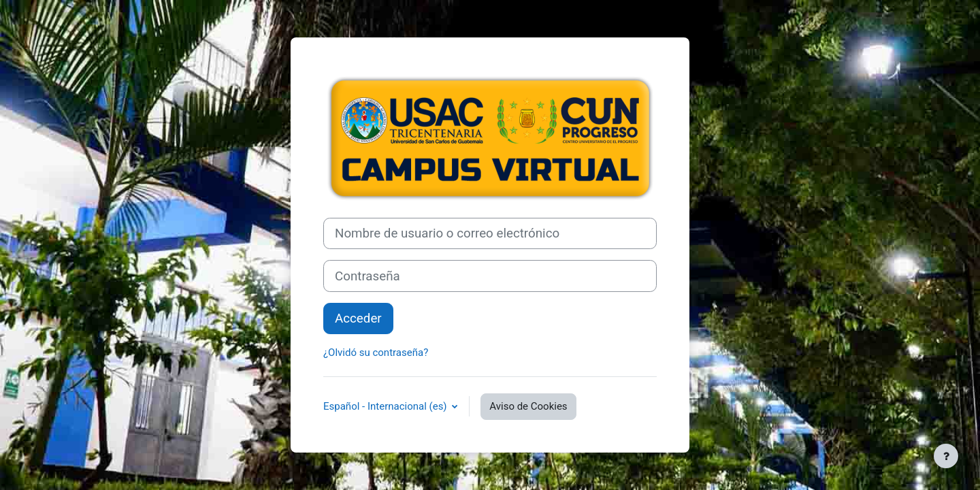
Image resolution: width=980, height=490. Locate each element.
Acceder (358, 318)
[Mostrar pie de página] (946, 456)
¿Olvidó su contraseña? (376, 353)
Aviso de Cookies (528, 406)
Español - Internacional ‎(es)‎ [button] (386, 406)
